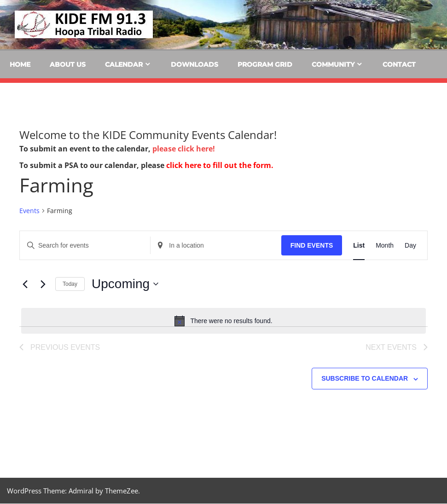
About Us (68, 64)
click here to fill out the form (219, 165)
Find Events (312, 245)
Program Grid (265, 64)
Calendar (124, 64)
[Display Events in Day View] (410, 246)
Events (29, 211)
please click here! (184, 149)
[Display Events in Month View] (385, 246)
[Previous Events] (25, 284)
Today (70, 284)
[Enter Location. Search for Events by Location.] (216, 246)
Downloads (194, 64)
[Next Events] (43, 284)
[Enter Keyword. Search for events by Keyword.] (85, 246)
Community (333, 64)
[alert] (223, 321)
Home (20, 64)
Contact (399, 64)
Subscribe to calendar (365, 379)
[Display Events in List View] (359, 246)
